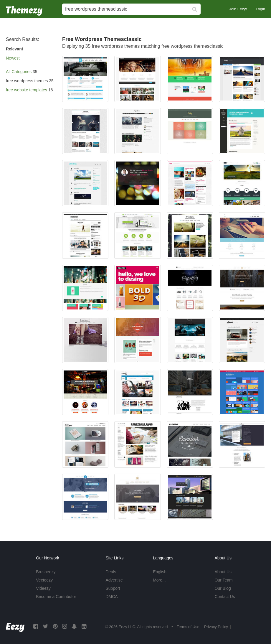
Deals (111, 572)
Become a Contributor (56, 597)
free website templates (27, 90)
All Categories (19, 72)
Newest (13, 58)
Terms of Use (188, 627)
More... (159, 580)
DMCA (111, 597)
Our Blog (223, 588)
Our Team (223, 580)
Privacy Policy (216, 627)
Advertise (114, 580)
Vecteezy (44, 580)
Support (113, 588)
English (160, 572)
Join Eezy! (238, 9)
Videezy (43, 588)
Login (260, 9)
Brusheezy (46, 572)
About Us (223, 572)
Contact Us (225, 597)
